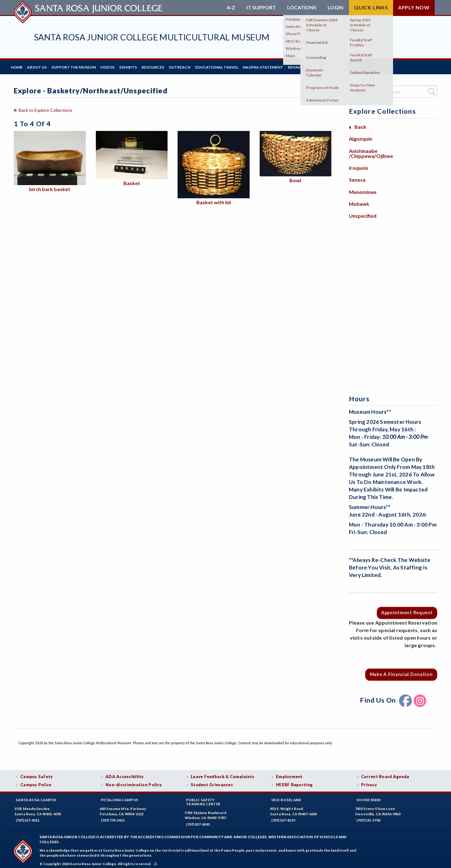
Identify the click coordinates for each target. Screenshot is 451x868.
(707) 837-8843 (198, 821)
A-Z (231, 8)
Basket (132, 180)
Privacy (369, 782)
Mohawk (359, 201)
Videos (128, 66)
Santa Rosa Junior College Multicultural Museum (152, 37)
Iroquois (359, 165)
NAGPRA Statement (312, 66)
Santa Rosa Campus (36, 797)
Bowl (295, 177)
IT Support (261, 8)
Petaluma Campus (119, 797)
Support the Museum (88, 66)
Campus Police (36, 782)
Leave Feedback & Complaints (223, 774)
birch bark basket (50, 186)
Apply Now (414, 7)
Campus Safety (37, 774)
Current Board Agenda (385, 774)
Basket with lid (214, 199)
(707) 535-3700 (368, 817)
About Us (46, 66)
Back (360, 124)
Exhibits (154, 66)
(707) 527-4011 (28, 817)
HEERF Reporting (294, 782)
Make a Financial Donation (401, 671)
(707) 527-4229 (283, 817)
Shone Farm (369, 797)
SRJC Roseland (286, 797)
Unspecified (363, 213)
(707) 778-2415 (113, 817)
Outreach (217, 66)
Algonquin (361, 136)
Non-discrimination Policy (134, 782)
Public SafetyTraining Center (203, 799)
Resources (184, 66)
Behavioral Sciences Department (378, 66)
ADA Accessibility (125, 774)
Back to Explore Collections (46, 107)
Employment (289, 774)
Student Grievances (212, 782)
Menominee (363, 189)
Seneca (357, 177)
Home (20, 66)
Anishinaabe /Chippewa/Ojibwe (371, 150)
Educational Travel (260, 66)
